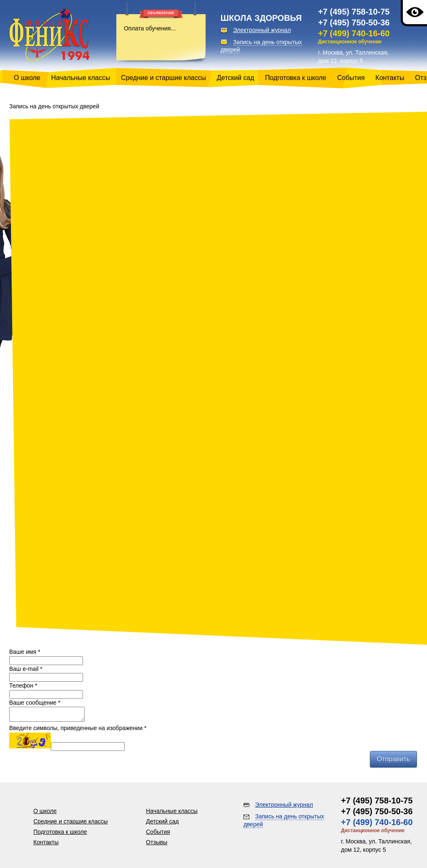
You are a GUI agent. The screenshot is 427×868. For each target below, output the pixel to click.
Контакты (390, 78)
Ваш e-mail (26, 669)
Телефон (23, 685)
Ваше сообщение (35, 703)
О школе (27, 78)
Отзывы (157, 842)
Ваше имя (25, 652)
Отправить (393, 762)
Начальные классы (81, 78)
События (351, 78)
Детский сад (236, 78)
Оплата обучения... (150, 28)
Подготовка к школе (296, 78)
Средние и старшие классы (163, 78)
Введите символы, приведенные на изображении (78, 730)
